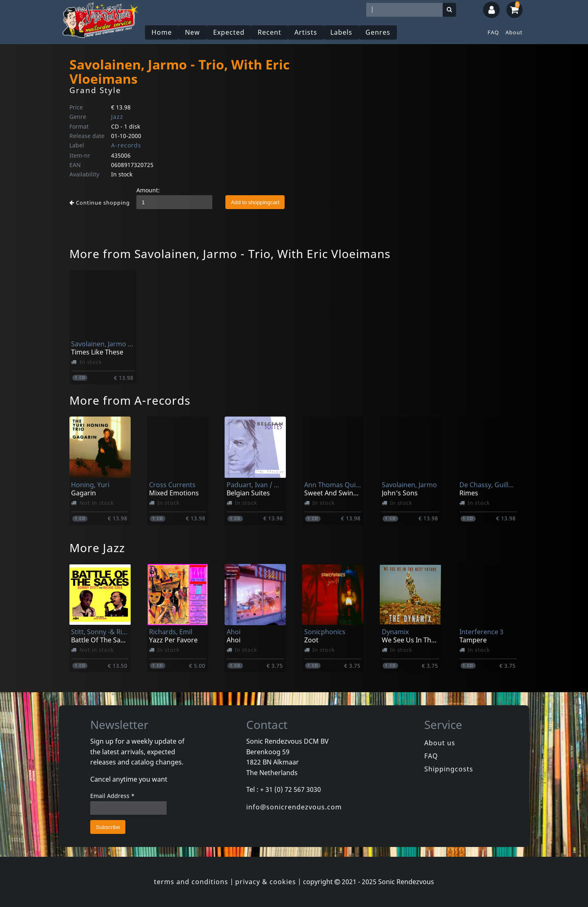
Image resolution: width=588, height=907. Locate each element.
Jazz (117, 117)
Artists (306, 32)
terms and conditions (191, 882)
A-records (126, 145)
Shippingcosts (449, 769)
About (514, 32)
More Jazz (97, 548)
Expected (229, 32)
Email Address (112, 796)
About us (440, 743)
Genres (378, 32)
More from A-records (130, 400)
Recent (269, 32)
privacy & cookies (266, 882)
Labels (341, 32)
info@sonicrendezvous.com (294, 807)
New (193, 32)
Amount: (148, 190)
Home (162, 32)
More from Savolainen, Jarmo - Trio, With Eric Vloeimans (230, 254)
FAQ (493, 32)
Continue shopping (100, 203)
